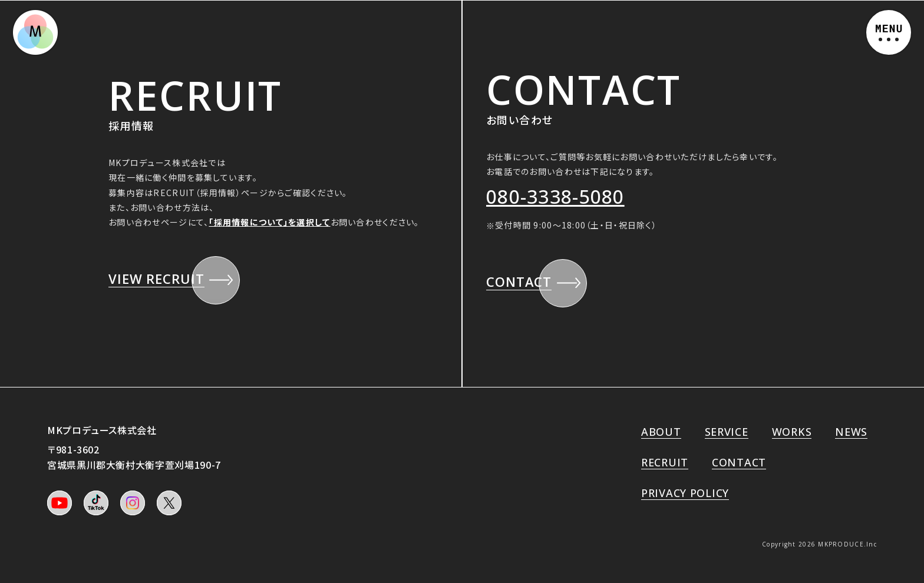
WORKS (792, 432)
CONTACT (739, 462)
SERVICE (727, 432)
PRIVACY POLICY (685, 493)
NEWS (851, 432)
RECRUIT (665, 462)
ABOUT (661, 432)
